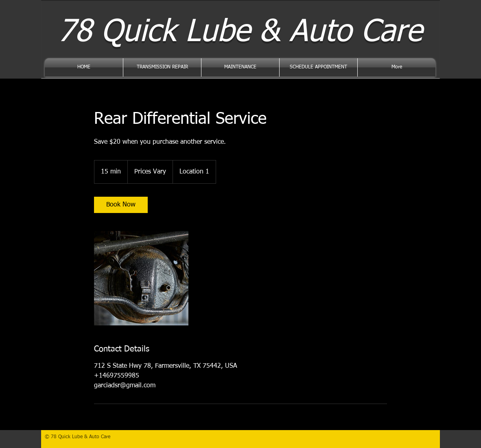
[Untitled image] (141, 278)
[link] (121, 205)
